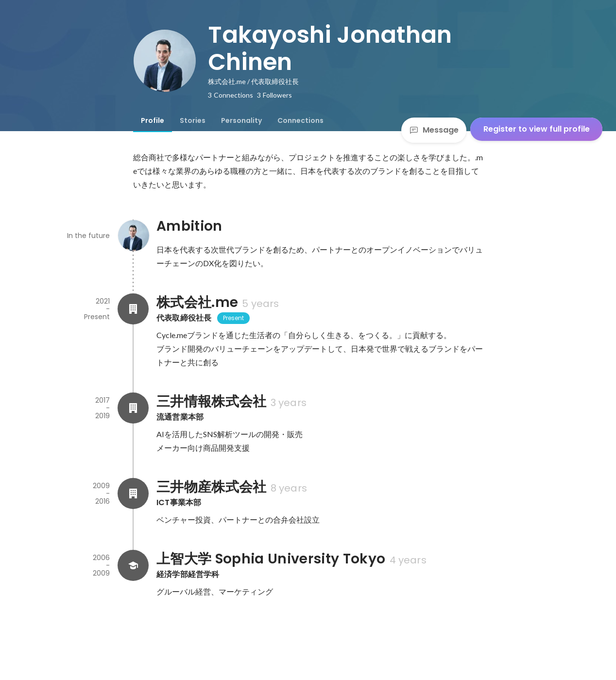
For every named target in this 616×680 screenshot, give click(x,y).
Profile (153, 120)
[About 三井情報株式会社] (133, 408)
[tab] (153, 120)
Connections (300, 120)
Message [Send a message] (434, 130)
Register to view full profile (537, 129)
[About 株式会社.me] (133, 309)
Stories (193, 120)
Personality (241, 120)
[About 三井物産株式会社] (133, 493)
